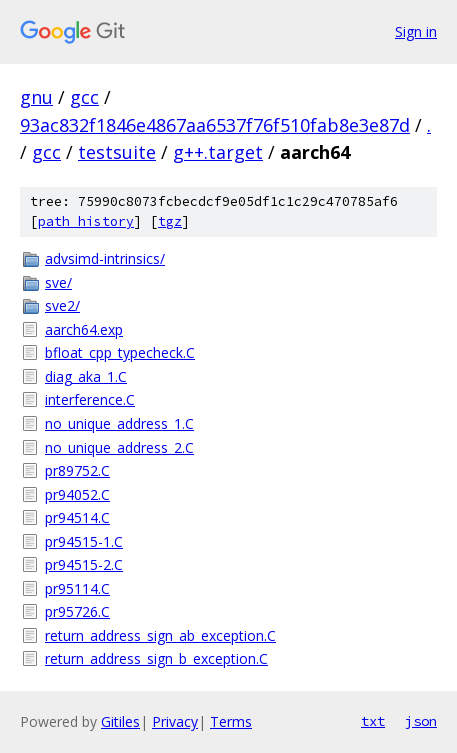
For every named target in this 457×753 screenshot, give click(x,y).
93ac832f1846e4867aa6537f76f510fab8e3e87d (215, 125)
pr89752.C (77, 470)
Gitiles (120, 721)
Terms (231, 721)
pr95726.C (77, 611)
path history (86, 221)
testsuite (117, 152)
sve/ (58, 282)
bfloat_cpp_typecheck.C (120, 352)
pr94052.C (77, 494)
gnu (36, 97)
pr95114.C (77, 588)
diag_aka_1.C (86, 376)
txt (373, 721)
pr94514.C (77, 517)
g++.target (218, 152)
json (421, 721)
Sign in (416, 31)
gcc (84, 97)
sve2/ (62, 305)
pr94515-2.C (84, 564)
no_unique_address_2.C (119, 447)
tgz (170, 221)
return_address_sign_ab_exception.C (160, 635)
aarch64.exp (84, 329)
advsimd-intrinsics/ (105, 258)
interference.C (90, 399)
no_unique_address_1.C (119, 423)
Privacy (175, 721)
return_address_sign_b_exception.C (156, 658)
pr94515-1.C (84, 541)
